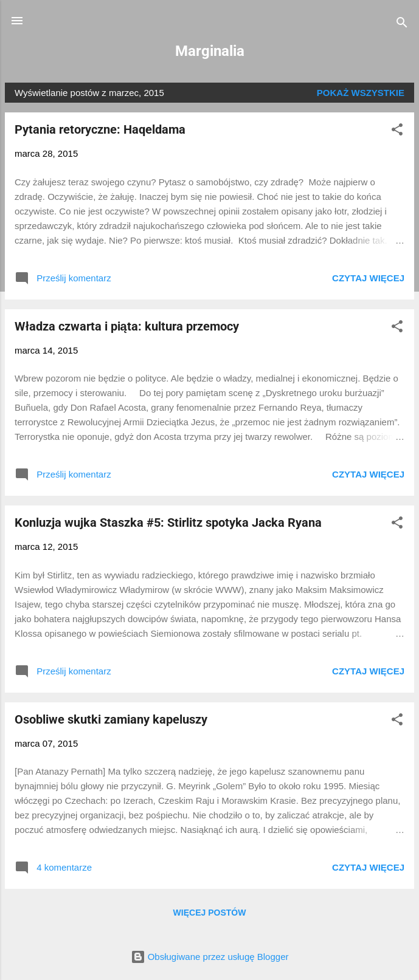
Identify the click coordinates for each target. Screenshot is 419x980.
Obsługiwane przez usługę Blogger (210, 957)
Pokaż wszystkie (361, 93)
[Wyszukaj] (402, 25)
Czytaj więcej (368, 278)
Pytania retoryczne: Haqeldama (100, 129)
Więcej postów (210, 913)
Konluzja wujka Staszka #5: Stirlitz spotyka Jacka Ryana (168, 523)
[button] (397, 132)
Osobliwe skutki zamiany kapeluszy (111, 719)
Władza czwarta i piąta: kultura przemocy (127, 326)
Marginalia (210, 51)
